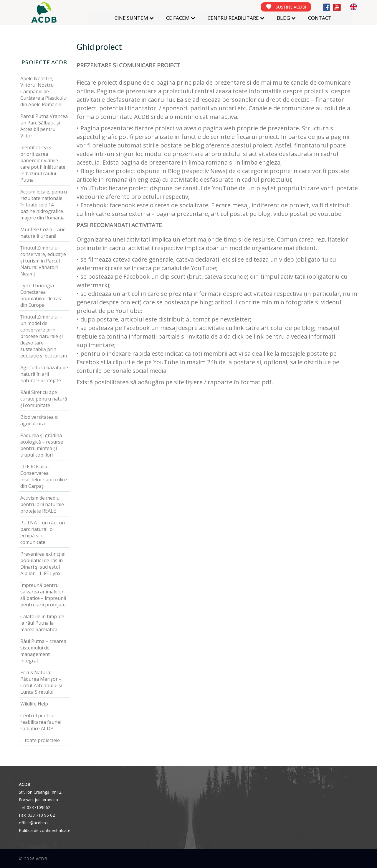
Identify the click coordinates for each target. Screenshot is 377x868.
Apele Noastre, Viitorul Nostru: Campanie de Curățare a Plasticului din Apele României (44, 91)
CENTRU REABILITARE (233, 18)
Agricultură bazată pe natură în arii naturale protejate (44, 374)
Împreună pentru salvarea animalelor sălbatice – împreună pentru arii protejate (43, 595)
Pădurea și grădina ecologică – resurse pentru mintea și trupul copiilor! (42, 445)
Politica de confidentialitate (45, 830)
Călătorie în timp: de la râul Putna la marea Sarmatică (42, 623)
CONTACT (320, 18)
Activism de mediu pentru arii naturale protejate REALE (42, 504)
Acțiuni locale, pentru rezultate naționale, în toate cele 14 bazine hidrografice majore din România (44, 205)
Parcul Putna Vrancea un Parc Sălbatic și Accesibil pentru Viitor (44, 126)
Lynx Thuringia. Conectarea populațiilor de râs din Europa (41, 295)
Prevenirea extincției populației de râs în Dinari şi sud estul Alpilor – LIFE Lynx (43, 564)
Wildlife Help (34, 704)
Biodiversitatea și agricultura (39, 420)
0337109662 (39, 807)
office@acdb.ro (33, 823)
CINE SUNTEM (131, 18)
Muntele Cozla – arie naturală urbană (43, 233)
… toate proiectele (40, 740)
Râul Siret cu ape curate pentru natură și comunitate (44, 399)
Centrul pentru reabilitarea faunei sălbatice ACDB (41, 722)
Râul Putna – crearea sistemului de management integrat (43, 651)
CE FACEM (178, 18)
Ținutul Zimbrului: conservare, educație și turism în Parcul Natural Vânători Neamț (43, 261)
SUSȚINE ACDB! (291, 7)
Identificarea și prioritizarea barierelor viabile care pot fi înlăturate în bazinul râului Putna (43, 164)
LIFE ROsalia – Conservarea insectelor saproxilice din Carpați (44, 476)
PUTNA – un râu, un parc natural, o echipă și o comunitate (43, 532)
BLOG (283, 18)
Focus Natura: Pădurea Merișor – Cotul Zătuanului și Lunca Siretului (41, 682)
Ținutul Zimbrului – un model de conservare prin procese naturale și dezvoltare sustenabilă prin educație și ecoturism (44, 336)
